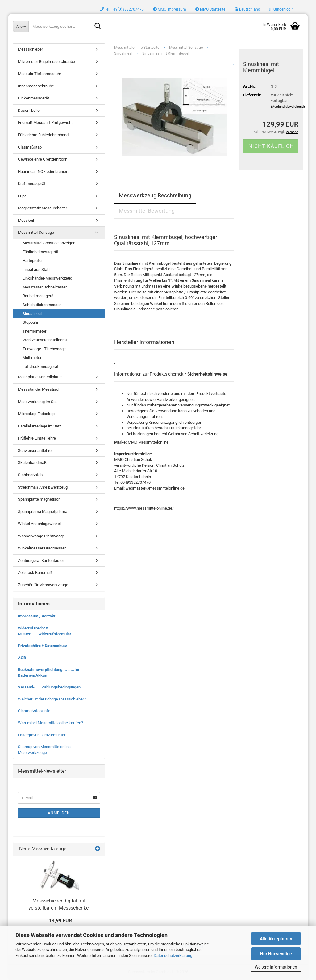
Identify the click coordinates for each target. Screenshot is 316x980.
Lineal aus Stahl (36, 269)
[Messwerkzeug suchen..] (21, 26)
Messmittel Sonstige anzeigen (49, 243)
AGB (22, 658)
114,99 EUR (59, 921)
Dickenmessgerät (33, 98)
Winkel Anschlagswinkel (39, 524)
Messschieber (30, 49)
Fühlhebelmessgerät (40, 252)
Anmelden (59, 813)
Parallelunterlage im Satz (39, 426)
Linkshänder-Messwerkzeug (47, 278)
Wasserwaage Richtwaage (41, 536)
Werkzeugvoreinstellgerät (45, 340)
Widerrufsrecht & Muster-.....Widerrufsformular (45, 631)
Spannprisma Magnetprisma (43, 512)
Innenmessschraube (36, 86)
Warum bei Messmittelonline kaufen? (50, 723)
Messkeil (26, 220)
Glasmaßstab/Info (34, 711)
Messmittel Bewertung (147, 211)
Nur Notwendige (276, 954)
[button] (247, 9)
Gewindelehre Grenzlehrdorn (43, 159)
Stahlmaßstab (30, 475)
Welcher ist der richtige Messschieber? (52, 699)
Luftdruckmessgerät (40, 366)
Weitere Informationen (276, 967)
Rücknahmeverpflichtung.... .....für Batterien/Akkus (49, 672)
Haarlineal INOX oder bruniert (43, 172)
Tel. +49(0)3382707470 (122, 9)
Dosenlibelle (29, 110)
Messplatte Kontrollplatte (40, 377)
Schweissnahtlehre (35, 450)
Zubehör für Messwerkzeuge (43, 585)
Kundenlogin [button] (282, 9)
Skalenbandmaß (32, 463)
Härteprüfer (33, 261)
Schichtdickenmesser (42, 305)
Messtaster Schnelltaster (45, 287)
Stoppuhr (30, 322)
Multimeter (32, 358)
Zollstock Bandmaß (35, 572)
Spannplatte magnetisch (39, 499)
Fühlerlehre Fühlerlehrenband (43, 135)
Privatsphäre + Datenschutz (42, 646)
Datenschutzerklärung (173, 955)
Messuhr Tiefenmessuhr (39, 74)
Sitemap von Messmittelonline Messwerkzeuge (44, 750)
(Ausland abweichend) (288, 107)
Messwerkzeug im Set (37, 402)
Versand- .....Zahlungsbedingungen (49, 687)
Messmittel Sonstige (36, 232)
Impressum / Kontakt (37, 616)
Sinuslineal (32, 314)
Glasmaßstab (30, 147)
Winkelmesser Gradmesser (42, 548)
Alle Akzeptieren (276, 939)
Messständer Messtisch (39, 389)
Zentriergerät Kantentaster (41, 560)
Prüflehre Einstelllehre (37, 438)
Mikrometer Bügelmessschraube (46, 62)
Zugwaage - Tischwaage (44, 349)
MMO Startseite (210, 9)
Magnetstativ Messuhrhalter (42, 208)
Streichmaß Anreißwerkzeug (43, 487)
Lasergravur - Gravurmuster (42, 735)
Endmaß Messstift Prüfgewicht (45, 122)
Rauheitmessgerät (39, 296)
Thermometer (34, 331)
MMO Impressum (170, 9)
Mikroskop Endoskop (36, 414)
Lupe (22, 196)
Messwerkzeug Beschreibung (155, 195)
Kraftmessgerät (32, 184)
